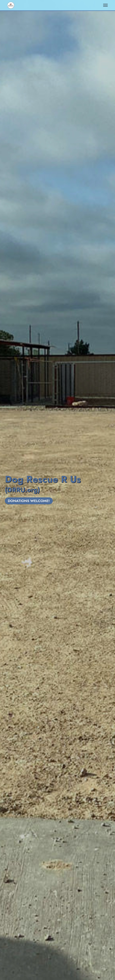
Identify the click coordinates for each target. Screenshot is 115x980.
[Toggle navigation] (105, 5)
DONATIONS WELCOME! (29, 501)
